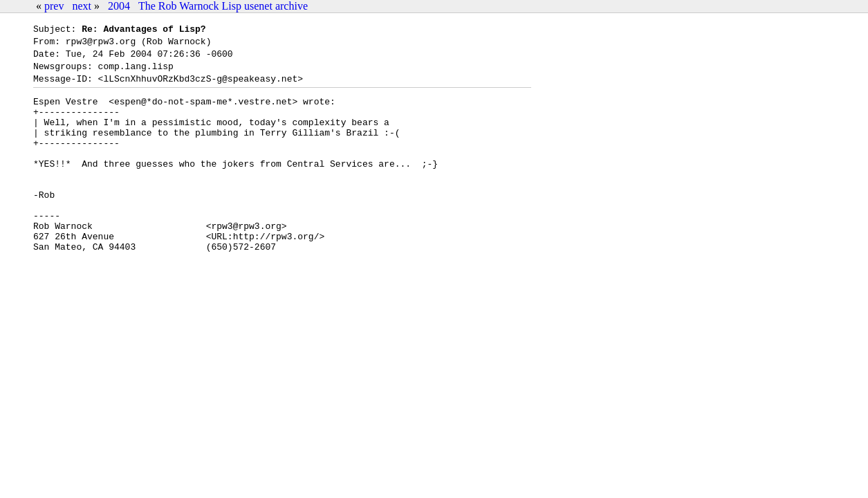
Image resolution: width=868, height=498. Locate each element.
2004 (119, 6)
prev (54, 6)
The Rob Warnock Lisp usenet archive (223, 6)
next (82, 6)
